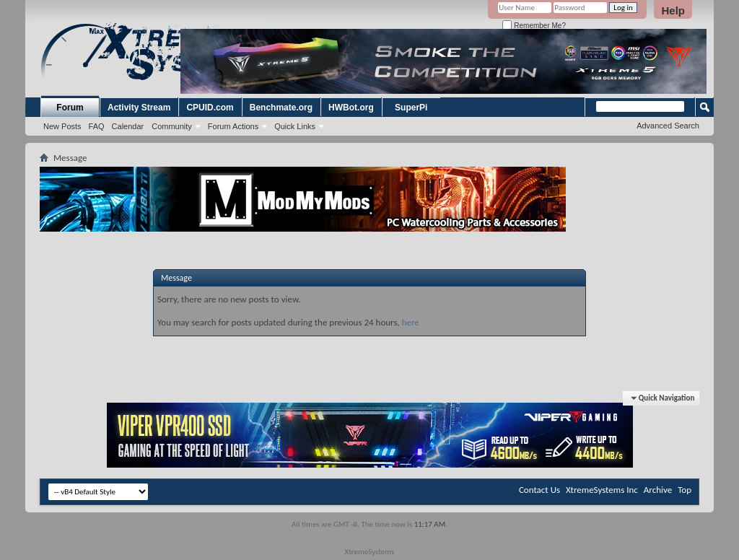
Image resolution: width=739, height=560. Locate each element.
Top (685, 490)
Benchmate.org (281, 108)
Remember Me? (534, 26)
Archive (658, 490)
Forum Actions (233, 126)
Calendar (128, 126)
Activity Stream (139, 108)
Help (673, 10)
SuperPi (411, 108)
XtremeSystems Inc (602, 490)
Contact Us (539, 490)
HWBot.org (351, 108)
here (411, 322)
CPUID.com (210, 108)
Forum (70, 108)
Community (172, 126)
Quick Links (295, 126)
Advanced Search (668, 126)
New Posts (62, 126)
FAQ (97, 126)
